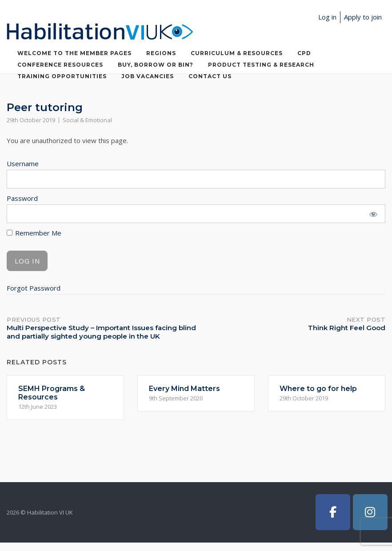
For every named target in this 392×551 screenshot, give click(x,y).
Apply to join (363, 17)
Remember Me (34, 233)
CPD (304, 53)
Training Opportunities (62, 76)
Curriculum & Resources (237, 53)
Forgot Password (34, 288)
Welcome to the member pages (74, 53)
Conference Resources (60, 65)
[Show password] (373, 214)
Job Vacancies (148, 76)
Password (22, 198)
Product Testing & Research (261, 65)
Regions (161, 53)
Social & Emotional (87, 120)
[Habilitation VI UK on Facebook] (333, 512)
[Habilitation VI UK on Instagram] (370, 512)
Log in (327, 17)
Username (23, 164)
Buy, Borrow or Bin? (156, 65)
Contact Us (210, 76)
